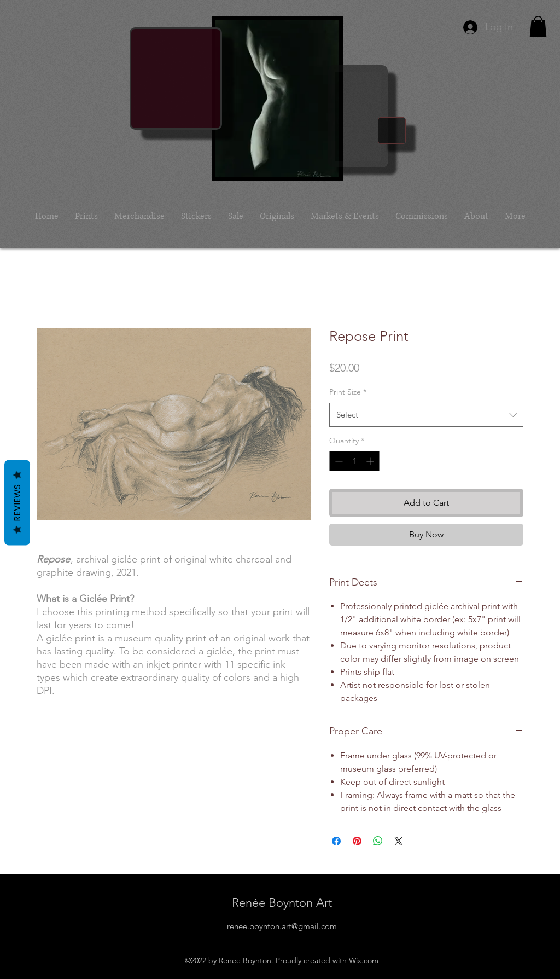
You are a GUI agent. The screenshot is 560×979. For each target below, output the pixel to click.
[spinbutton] (354, 461)
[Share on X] (399, 841)
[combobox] (426, 415)
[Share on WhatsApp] (378, 841)
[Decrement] (338, 461)
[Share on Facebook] (336, 841)
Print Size (348, 392)
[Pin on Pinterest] (357, 841)
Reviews (17, 502)
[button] (538, 26)
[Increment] (371, 461)
